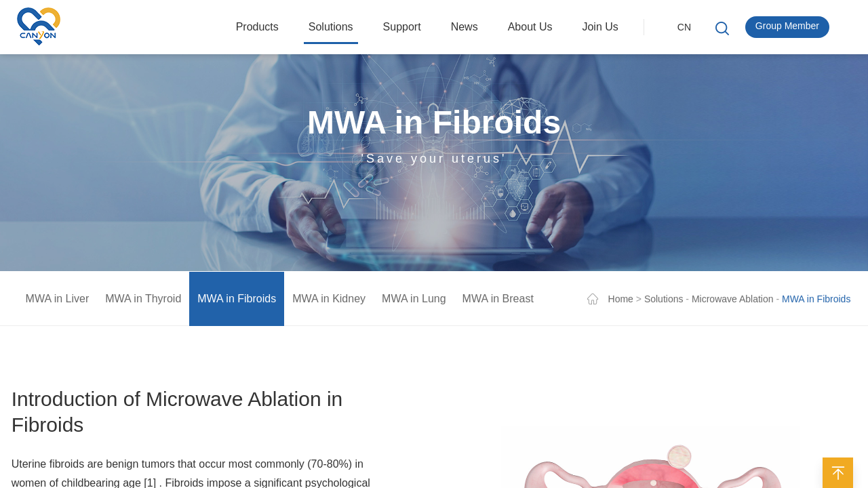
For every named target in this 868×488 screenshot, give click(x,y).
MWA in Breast (498, 301)
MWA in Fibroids (237, 301)
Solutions (664, 301)
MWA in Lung (414, 301)
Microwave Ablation (733, 301)
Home (621, 301)
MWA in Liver (58, 301)
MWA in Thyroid (143, 301)
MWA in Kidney (329, 301)
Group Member (787, 26)
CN (684, 27)
